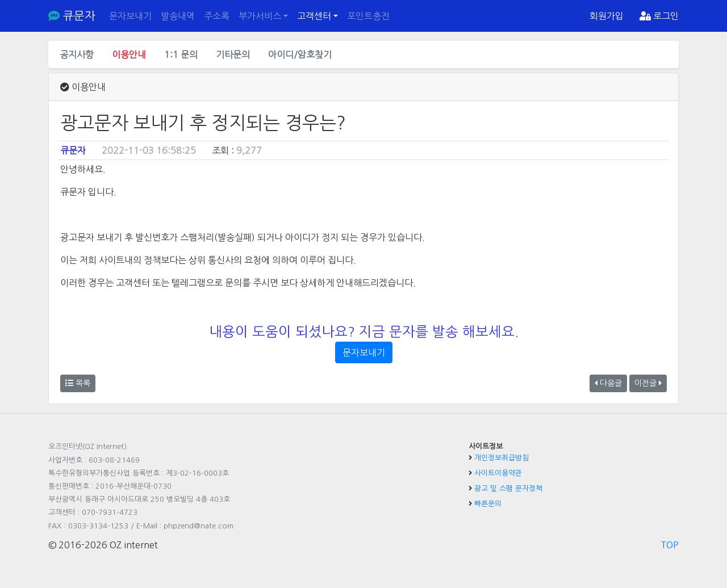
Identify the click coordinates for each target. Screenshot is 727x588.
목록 (78, 383)
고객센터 (314, 16)
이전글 (648, 383)
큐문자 (72, 16)
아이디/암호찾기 (300, 54)
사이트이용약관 (498, 473)
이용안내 (129, 54)
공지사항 (77, 54)
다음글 (608, 383)
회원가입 (607, 16)
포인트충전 (368, 16)
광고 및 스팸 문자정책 (508, 488)
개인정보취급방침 (502, 458)
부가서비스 (260, 16)
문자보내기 (130, 16)
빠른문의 (488, 504)
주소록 (217, 16)
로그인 (659, 16)
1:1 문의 (181, 54)
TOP (670, 545)
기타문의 (233, 54)
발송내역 (178, 16)
